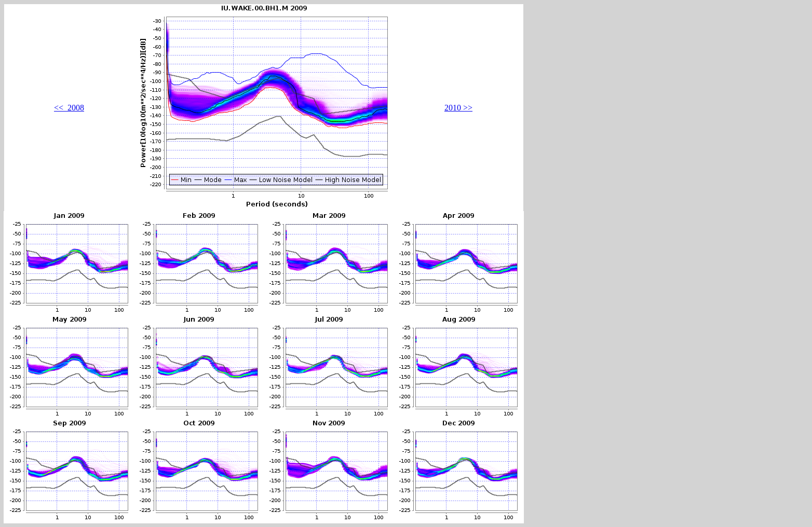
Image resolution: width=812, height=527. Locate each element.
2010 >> (458, 108)
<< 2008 (69, 108)
